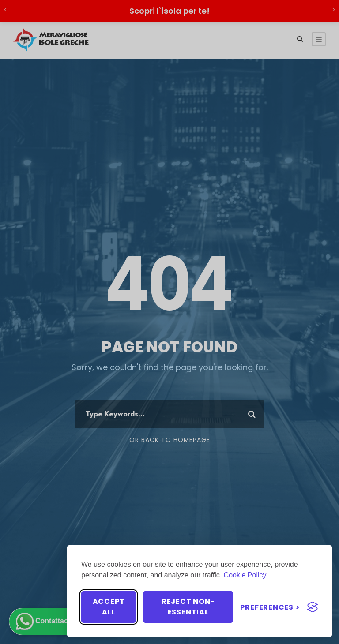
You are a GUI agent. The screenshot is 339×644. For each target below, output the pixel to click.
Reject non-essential (188, 607)
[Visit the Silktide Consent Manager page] (313, 607)
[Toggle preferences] (270, 607)
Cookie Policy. (246, 575)
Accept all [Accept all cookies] (109, 607)
